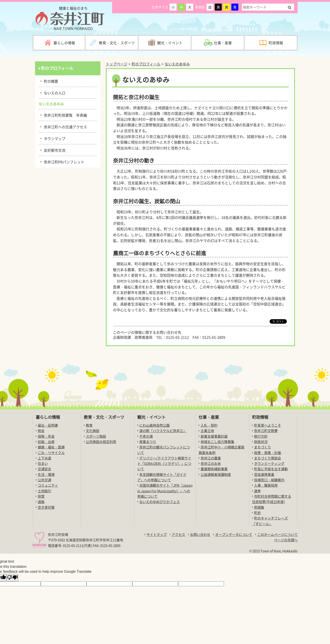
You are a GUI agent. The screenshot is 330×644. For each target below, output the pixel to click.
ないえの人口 (54, 93)
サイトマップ (157, 534)
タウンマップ (54, 138)
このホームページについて (277, 534)
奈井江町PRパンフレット (63, 162)
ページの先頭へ (286, 540)
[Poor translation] (12, 578)
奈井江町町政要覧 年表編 (65, 115)
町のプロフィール (146, 64)
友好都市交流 (54, 150)
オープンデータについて (234, 534)
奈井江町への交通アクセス (65, 127)
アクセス (178, 534)
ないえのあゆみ (177, 64)
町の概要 (50, 81)
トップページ (117, 64)
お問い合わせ (200, 534)
